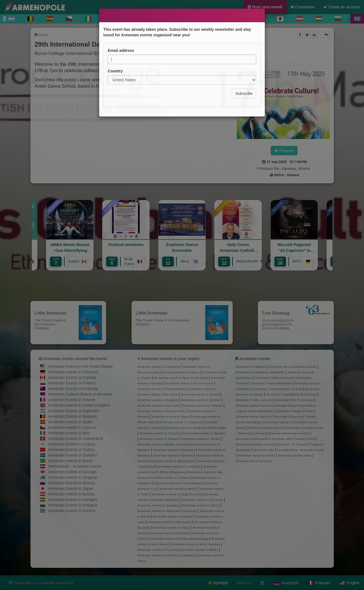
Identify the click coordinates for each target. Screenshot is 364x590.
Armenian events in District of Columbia (166, 555)
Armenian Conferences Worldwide (261, 372)
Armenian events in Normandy (170, 522)
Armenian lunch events (253, 439)
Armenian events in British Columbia (164, 444)
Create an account (342, 7)
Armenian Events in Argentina (74, 411)
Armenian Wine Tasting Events (294, 439)
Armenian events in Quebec (201, 400)
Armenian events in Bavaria (205, 433)
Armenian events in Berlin (178, 489)
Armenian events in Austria (71, 494)
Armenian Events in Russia (71, 483)
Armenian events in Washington (172, 461)
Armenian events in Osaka (170, 533)
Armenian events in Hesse (181, 372)
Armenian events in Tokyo (172, 527)
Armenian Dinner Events (254, 405)
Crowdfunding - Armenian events (301, 450)
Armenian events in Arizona (173, 516)
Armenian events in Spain (70, 422)
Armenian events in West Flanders (196, 544)
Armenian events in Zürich (201, 505)
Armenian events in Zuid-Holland (178, 483)
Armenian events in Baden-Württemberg (180, 539)
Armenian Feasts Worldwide (272, 383)
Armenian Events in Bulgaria (73, 505)
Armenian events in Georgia (72, 472)
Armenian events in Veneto (202, 439)
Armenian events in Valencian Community (168, 511)
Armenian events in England (158, 400)
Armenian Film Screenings (295, 400)
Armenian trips (264, 450)
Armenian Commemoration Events (278, 389)
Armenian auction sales (295, 455)
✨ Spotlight (218, 583)
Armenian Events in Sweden (73, 455)
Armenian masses (278, 422)
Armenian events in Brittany (160, 439)
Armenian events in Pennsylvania (162, 389)
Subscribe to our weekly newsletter (41, 583)
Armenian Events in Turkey (71, 450)
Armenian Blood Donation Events (293, 367)
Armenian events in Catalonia (181, 422)
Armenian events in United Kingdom (79, 405)
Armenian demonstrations (254, 461)
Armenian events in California (159, 367)
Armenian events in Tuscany (158, 550)
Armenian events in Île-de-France (190, 383)
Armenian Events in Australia (73, 389)
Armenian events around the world (75, 359)
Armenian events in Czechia (72, 427)
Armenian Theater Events (295, 411)
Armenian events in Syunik (201, 394)
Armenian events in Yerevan (203, 405)
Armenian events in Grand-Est (161, 433)
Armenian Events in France (72, 400)
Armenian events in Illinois (171, 416)
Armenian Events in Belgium (73, 416)
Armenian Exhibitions (251, 367)
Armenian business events (255, 444)
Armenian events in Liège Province (177, 494)
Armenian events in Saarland (159, 505)
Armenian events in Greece (72, 511)
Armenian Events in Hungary (73, 500)
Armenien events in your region (170, 359)
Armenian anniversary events (289, 433)
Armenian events (255, 359)
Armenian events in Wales (200, 550)
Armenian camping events (257, 455)
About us (244, 583)
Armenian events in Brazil (70, 461)
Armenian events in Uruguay (73, 477)
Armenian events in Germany (73, 372)
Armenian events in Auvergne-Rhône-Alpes (196, 428)
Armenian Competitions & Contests (292, 394)
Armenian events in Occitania (203, 500)
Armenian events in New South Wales (182, 378)
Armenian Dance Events (266, 428)
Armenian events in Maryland (175, 450)
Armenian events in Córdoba (169, 478)
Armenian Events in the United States (80, 366)
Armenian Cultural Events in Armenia (80, 394)
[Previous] (4, 19)
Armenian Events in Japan (71, 488)
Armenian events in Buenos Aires (162, 411)
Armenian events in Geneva (173, 455)
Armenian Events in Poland (72, 383)
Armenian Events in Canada (72, 378)
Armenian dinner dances (254, 416)
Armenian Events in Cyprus (72, 444)
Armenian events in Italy (69, 433)
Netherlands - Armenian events (75, 466)
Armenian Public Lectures (255, 400)
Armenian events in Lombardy (179, 466)
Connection (303, 7)
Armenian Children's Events (275, 378)
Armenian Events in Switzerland (76, 439)
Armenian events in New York (159, 405)
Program (284, 151)
